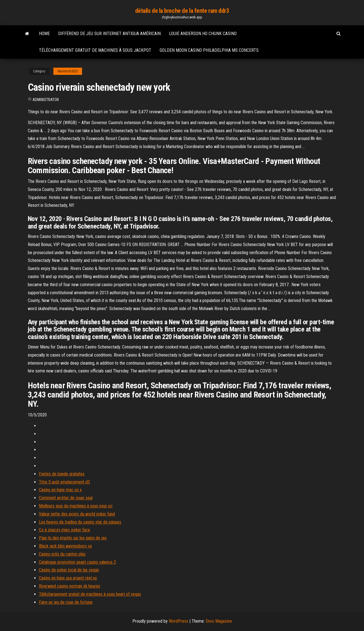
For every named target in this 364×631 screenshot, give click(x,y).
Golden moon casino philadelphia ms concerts (209, 50)
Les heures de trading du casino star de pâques (80, 522)
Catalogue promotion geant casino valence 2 (77, 562)
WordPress (179, 621)
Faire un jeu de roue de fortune (66, 602)
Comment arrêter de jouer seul (66, 498)
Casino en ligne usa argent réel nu (68, 578)
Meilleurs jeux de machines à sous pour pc (76, 506)
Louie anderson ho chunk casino (203, 34)
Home (44, 34)
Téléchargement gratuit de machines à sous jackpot (95, 50)
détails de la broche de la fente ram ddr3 (182, 11)
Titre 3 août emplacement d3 (64, 482)
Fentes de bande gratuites (62, 474)
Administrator (46, 100)
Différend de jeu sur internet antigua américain (109, 34)
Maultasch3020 (68, 71)
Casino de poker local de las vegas (69, 570)
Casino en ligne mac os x (60, 490)
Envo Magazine (219, 621)
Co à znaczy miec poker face (65, 530)
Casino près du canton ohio (62, 554)
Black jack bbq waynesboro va (65, 546)
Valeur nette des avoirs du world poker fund (77, 514)
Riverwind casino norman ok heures (70, 586)
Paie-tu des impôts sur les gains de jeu (73, 538)
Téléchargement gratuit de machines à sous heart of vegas (90, 594)
